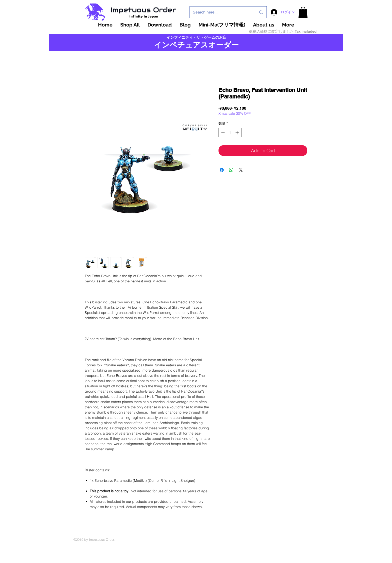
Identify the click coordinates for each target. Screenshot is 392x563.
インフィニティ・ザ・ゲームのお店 (196, 37)
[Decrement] (222, 133)
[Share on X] (241, 170)
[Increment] (238, 133)
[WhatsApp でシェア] (231, 170)
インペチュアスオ (185, 45)
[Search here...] (221, 12)
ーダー (227, 45)
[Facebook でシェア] (222, 170)
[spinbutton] (230, 133)
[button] (303, 12)
